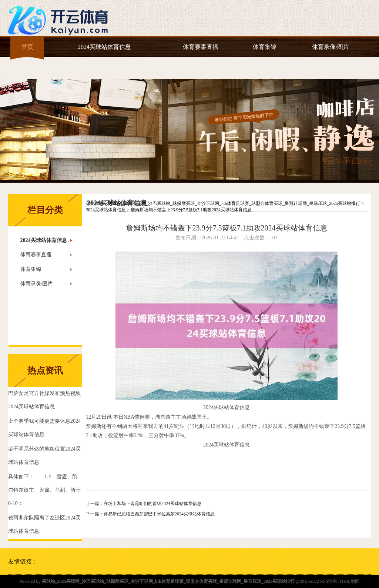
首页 (27, 47)
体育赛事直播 (201, 47)
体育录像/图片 (331, 47)
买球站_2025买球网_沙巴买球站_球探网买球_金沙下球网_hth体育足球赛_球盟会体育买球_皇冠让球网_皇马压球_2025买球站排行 (234, 203)
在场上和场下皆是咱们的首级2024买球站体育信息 (152, 504)
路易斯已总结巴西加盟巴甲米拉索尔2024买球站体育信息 (159, 514)
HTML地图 (349, 581)
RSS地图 (328, 581)
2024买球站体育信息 (104, 47)
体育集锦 (265, 47)
